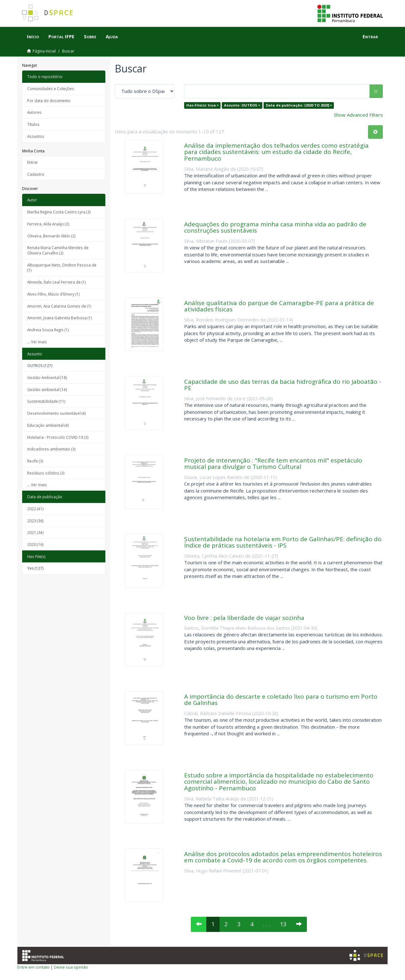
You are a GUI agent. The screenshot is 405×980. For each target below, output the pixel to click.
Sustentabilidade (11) (46, 401)
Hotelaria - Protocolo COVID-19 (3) (58, 437)
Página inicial (44, 51)
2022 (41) (35, 509)
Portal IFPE (61, 36)
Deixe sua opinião (71, 967)
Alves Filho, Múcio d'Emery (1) (53, 294)
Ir (376, 91)
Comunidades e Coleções (51, 89)
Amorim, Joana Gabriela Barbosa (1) (60, 318)
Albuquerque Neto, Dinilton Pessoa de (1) (62, 268)
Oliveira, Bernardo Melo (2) (51, 236)
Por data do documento (49, 101)
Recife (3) (35, 461)
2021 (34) (35, 532)
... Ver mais (37, 342)
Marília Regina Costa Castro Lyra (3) (59, 212)
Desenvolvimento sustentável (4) (57, 413)
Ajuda (112, 36)
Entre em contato (34, 967)
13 (283, 924)
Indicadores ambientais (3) (51, 449)
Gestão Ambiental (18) (47, 377)
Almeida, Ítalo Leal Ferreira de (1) (57, 282)
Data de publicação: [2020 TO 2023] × (299, 105)
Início (33, 36)
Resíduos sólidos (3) (46, 473)
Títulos (33, 124)
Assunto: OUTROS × (242, 105)
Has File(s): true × (202, 105)
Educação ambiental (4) (48, 425)
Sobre (90, 36)
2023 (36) (35, 521)
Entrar (33, 162)
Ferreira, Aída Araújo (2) (48, 224)
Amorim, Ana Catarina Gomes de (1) (59, 306)
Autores (34, 112)
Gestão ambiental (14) (47, 389)
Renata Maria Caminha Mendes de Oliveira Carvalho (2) (58, 250)
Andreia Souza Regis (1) (48, 330)
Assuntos (36, 136)
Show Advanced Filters (358, 115)
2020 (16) (35, 544)
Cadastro (36, 174)
